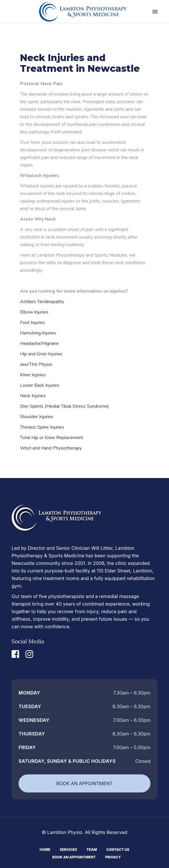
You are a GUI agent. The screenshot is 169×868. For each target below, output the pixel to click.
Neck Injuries (33, 396)
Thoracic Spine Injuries (42, 427)
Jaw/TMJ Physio (36, 364)
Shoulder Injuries (37, 417)
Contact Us (118, 849)
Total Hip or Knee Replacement (52, 438)
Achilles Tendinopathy (42, 302)
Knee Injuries (33, 375)
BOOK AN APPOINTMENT (84, 783)
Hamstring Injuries (38, 333)
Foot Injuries (32, 323)
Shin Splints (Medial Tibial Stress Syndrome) (64, 406)
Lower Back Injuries (40, 385)
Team (92, 849)
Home (45, 849)
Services (68, 849)
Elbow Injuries (34, 312)
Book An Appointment (74, 857)
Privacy (113, 857)
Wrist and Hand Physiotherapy (51, 448)
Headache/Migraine (39, 343)
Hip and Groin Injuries (41, 354)
